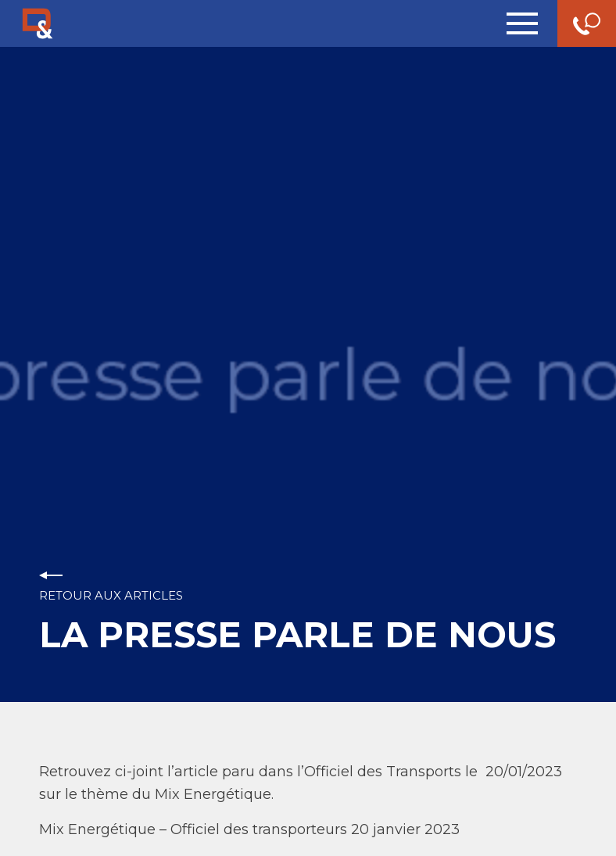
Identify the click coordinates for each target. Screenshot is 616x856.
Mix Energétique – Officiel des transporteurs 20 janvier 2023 (249, 829)
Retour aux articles (111, 595)
